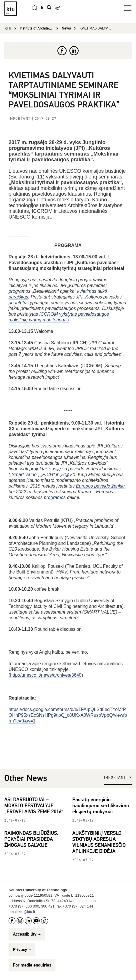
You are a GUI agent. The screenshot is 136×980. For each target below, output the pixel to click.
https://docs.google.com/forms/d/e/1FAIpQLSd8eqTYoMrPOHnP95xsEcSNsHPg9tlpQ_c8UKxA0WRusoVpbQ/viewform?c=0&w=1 (68, 715)
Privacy (22, 950)
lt (42, 8)
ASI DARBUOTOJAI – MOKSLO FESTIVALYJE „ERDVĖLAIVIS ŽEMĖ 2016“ (34, 806)
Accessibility (27, 934)
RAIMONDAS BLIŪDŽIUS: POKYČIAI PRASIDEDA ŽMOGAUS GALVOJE (31, 839)
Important (20, 119)
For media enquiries (32, 965)
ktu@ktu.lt (27, 912)
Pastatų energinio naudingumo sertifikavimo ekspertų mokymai (101, 806)
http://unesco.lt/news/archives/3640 (46, 675)
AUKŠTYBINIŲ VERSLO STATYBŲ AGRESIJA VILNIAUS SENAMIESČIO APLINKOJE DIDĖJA (99, 842)
